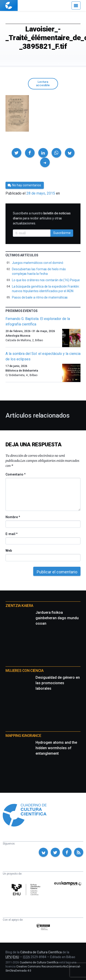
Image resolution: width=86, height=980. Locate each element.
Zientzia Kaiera (19, 606)
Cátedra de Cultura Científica (41, 952)
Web (9, 551)
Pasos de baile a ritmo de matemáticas (40, 297)
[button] (17, 153)
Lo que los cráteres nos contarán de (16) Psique (46, 280)
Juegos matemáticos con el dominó (38, 263)
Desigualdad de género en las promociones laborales (58, 683)
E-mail (11, 534)
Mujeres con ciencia (24, 671)
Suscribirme (62, 233)
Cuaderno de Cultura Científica (39, 962)
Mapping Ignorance (23, 736)
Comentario (15, 474)
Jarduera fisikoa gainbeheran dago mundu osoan (57, 618)
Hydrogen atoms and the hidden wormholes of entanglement (56, 748)
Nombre (13, 517)
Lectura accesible (43, 83)
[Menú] (76, 5)
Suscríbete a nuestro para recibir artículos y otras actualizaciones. (42, 218)
